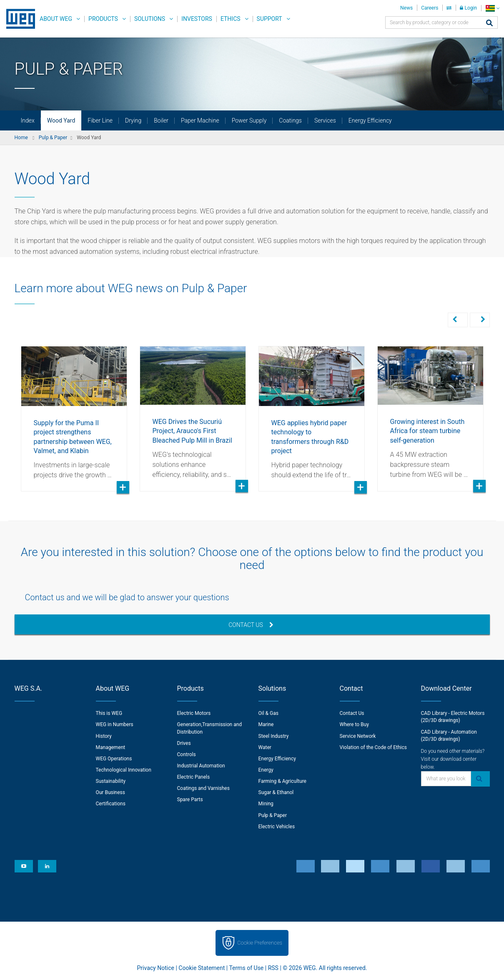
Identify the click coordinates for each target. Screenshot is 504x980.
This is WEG (109, 713)
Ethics (231, 19)
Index (28, 120)
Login (468, 8)
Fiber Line (100, 120)
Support (270, 19)
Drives (184, 743)
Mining (266, 804)
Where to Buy (354, 724)
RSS (273, 968)
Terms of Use (246, 968)
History (104, 736)
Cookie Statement (202, 968)
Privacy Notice (156, 968)
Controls (187, 754)
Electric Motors (194, 713)
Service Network (358, 736)
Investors (197, 19)
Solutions (150, 19)
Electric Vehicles (277, 827)
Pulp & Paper (273, 815)
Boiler (161, 120)
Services (325, 120)
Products (103, 19)
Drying (133, 120)
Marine (266, 724)
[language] (493, 8)
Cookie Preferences (260, 943)
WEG (18, 19)
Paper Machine (200, 120)
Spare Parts (190, 800)
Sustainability (111, 781)
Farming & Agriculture (282, 781)
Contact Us (251, 625)
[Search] (489, 24)
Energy (266, 770)
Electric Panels (194, 777)
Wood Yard (61, 120)
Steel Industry (274, 736)
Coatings (290, 120)
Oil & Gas (268, 713)
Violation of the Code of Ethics (374, 747)
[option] (74, 412)
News (406, 8)
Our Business (111, 792)
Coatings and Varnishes (203, 788)
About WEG (56, 19)
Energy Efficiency (370, 120)
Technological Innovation (124, 770)
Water (265, 747)
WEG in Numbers (115, 724)
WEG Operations (114, 759)
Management (111, 747)
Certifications (111, 804)
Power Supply (249, 120)
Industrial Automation (201, 766)
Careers (430, 8)
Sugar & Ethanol (276, 792)
